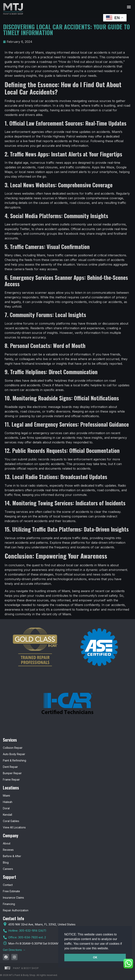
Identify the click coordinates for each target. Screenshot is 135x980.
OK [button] (95, 957)
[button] (110, 949)
